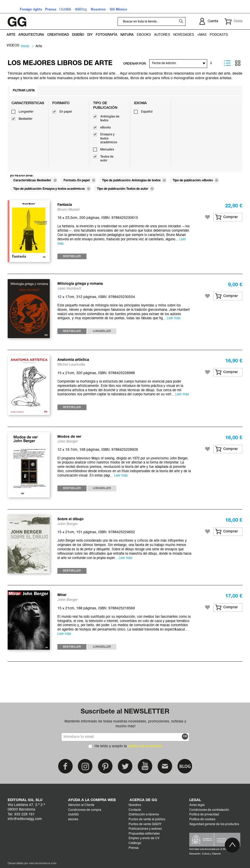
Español (147, 112)
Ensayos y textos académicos (109, 139)
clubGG (73, 815)
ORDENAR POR (134, 64)
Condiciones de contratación (209, 810)
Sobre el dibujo (71, 519)
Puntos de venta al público (147, 819)
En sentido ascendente (212, 63)
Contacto (135, 810)
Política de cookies (202, 819)
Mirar (62, 595)
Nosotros (135, 805)
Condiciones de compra (85, 810)
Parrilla (238, 63)
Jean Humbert (69, 289)
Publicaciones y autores (145, 829)
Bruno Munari (68, 210)
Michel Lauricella (71, 365)
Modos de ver (69, 437)
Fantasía (65, 205)
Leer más (174, 318)
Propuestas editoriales (144, 834)
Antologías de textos (110, 119)
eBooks (105, 128)
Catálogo (135, 843)
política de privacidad (145, 746)
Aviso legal (197, 805)
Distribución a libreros (144, 815)
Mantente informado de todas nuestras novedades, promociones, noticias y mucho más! (125, 724)
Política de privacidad (204, 815)
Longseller (26, 112)
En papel (66, 112)
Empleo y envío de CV (144, 838)
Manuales (107, 150)
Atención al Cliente (81, 805)
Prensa (134, 848)
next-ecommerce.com (43, 864)
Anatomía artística (73, 360)
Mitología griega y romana (80, 284)
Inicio (25, 46)
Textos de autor (107, 159)
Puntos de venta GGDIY (145, 824)
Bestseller (26, 119)
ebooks (73, 819)
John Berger (68, 442)
